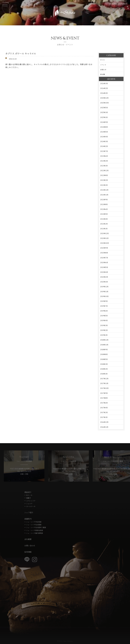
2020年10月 (104, 243)
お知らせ (103, 69)
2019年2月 (104, 330)
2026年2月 (104, 88)
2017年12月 (104, 379)
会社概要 (28, 539)
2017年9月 (104, 393)
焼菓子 (29, 498)
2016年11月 (104, 427)
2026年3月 (104, 83)
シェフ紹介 (29, 512)
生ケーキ (29, 495)
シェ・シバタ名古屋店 (34, 525)
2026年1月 (104, 93)
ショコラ (29, 503)
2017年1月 (104, 417)
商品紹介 (28, 492)
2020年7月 (104, 258)
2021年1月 (104, 229)
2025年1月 (104, 117)
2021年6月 (104, 209)
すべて (102, 60)
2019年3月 (104, 325)
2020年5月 (104, 267)
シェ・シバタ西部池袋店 (35, 530)
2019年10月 (104, 296)
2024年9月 (104, 122)
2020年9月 (104, 248)
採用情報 (28, 552)
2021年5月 (104, 214)
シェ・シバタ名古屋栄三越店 (36, 527)
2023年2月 (104, 161)
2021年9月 (104, 200)
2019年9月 (104, 301)
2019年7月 (104, 306)
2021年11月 (104, 195)
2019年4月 (104, 320)
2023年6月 (104, 156)
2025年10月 (104, 103)
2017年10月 (104, 388)
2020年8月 (104, 253)
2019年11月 (104, 291)
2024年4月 (104, 137)
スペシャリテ (31, 501)
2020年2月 (104, 277)
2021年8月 (104, 204)
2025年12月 (104, 98)
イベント (103, 65)
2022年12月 (104, 170)
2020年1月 (104, 282)
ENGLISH (113, 4)
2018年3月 (104, 364)
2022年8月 (104, 175)
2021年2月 (104, 224)
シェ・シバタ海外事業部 (35, 533)
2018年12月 (104, 340)
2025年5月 (104, 108)
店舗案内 (28, 519)
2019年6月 (104, 311)
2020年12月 (104, 233)
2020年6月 (104, 262)
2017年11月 (104, 383)
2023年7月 (104, 151)
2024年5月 (104, 132)
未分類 (102, 74)
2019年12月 (104, 287)
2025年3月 (104, 112)
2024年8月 (104, 127)
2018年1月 (104, 374)
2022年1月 (104, 185)
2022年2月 (104, 180)
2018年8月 (104, 354)
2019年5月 (104, 316)
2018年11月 (104, 345)
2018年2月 (104, 369)
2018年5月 (104, 359)
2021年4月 (104, 219)
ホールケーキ (31, 506)
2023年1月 (104, 166)
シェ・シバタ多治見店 (34, 522)
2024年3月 (104, 141)
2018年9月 (104, 349)
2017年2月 (104, 412)
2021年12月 (104, 190)
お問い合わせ (30, 546)
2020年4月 (104, 272)
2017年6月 (104, 403)
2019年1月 (104, 335)
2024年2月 (104, 146)
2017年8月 (104, 398)
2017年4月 (104, 408)
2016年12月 (104, 422)
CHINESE (123, 4)
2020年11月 (104, 238)
